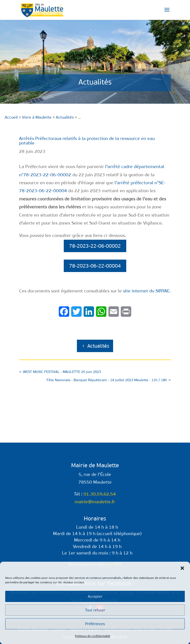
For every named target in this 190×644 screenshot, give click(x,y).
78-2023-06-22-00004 (95, 266)
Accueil (11, 117)
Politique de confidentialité (93, 636)
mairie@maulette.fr (95, 502)
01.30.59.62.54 (100, 494)
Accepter (95, 597)
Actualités (98, 346)
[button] (182, 568)
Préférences (95, 624)
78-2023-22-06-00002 (95, 246)
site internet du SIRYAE (146, 291)
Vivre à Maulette (37, 117)
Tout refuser (95, 610)
